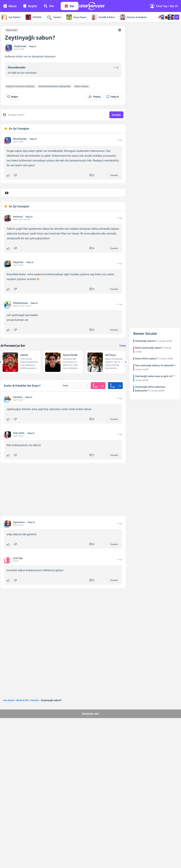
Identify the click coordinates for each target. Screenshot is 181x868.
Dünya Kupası (76, 17)
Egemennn (19, 522)
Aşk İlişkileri (11, 17)
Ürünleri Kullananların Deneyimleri (55, 86)
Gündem (54, 17)
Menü (10, 6)
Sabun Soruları (82, 86)
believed (18, 217)
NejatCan (18, 262)
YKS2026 (33, 17)
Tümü (122, 346)
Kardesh (18, 397)
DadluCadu (20, 46)
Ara (49, 6)
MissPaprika (20, 139)
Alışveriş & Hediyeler (133, 17)
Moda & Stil (12, 30)
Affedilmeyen (21, 303)
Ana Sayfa (9, 700)
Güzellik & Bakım (103, 17)
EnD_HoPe (19, 433)
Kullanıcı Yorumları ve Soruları (20, 86)
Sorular (35, 700)
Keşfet (30, 6)
